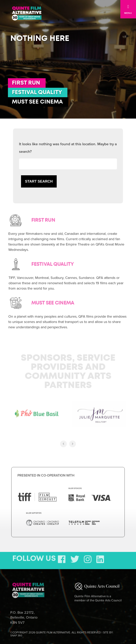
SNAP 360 (16, 633)
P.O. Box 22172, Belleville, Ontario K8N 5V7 (24, 615)
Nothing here (40, 39)
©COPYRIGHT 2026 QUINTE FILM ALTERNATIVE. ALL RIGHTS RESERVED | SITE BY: (62, 631)
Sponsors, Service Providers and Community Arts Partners (68, 369)
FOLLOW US (34, 556)
